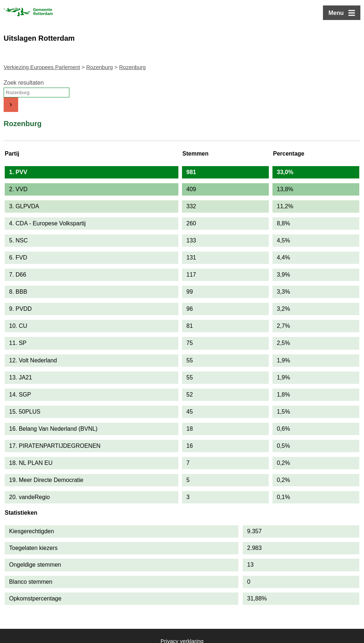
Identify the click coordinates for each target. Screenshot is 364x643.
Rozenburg (99, 67)
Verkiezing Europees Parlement (42, 67)
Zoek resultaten (24, 83)
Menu (336, 13)
